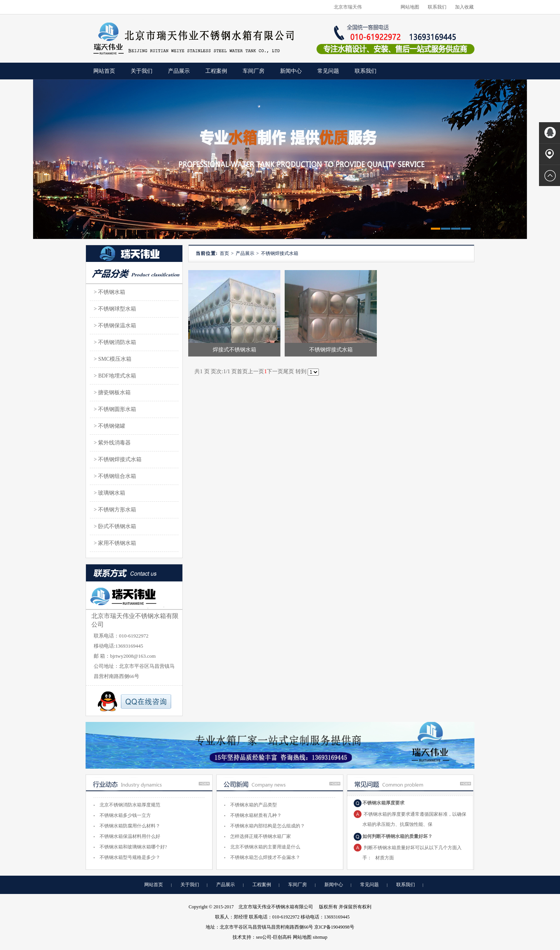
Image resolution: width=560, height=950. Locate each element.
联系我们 (437, 7)
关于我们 (142, 71)
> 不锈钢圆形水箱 (115, 409)
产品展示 (179, 71)
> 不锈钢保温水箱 (115, 326)
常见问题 (328, 71)
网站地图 (410, 7)
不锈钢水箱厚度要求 (383, 803)
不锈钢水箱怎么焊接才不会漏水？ (265, 857)
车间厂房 (254, 71)
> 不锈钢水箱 (109, 292)
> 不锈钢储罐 (109, 426)
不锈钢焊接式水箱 (280, 253)
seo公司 (264, 937)
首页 (224, 253)
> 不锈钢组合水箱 (115, 476)
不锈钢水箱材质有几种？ (256, 815)
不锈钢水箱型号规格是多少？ (130, 857)
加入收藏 (464, 7)
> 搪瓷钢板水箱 (112, 392)
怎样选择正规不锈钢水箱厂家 (261, 836)
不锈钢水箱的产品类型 (254, 805)
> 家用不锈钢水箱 (115, 543)
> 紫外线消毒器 (112, 443)
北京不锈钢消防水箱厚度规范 (130, 805)
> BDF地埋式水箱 (115, 376)
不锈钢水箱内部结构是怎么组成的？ (268, 826)
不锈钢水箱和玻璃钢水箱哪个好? (133, 847)
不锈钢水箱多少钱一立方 (125, 815)
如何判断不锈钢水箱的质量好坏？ (397, 836)
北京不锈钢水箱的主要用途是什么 (265, 847)
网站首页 (154, 885)
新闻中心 (291, 71)
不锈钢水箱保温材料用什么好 (130, 836)
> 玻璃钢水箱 (109, 493)
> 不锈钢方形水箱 (115, 510)
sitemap (320, 937)
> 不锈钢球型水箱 (115, 309)
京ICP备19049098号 (334, 927)
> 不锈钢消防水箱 (115, 342)
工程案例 (216, 71)
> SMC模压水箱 (113, 359)
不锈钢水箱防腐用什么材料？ (130, 826)
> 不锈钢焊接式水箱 (118, 459)
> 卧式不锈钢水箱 (115, 526)
